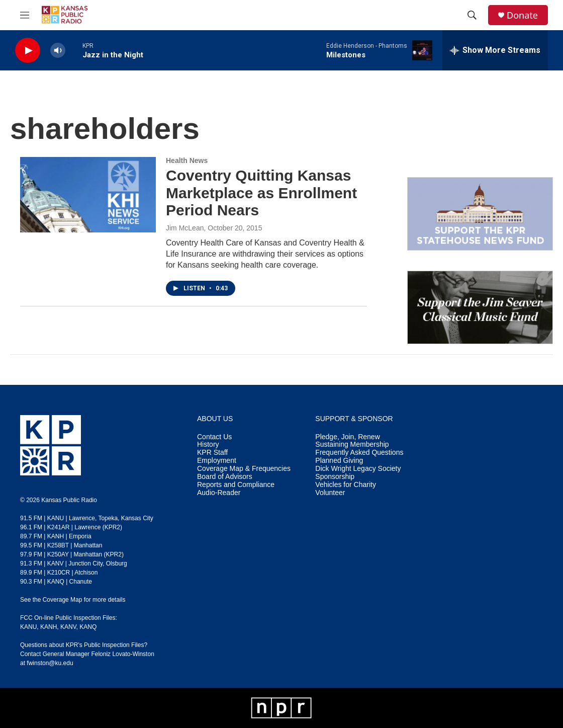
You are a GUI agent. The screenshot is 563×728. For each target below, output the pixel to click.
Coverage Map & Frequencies (244, 469)
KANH (49, 627)
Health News (187, 160)
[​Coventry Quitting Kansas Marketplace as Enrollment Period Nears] (88, 195)
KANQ (88, 627)
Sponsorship (335, 477)
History (208, 444)
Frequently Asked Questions (359, 453)
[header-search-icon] (472, 15)
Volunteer (330, 493)
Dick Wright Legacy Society (358, 469)
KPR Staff (212, 453)
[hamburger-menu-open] (25, 15)
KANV (68, 627)
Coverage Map (63, 600)
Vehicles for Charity (346, 485)
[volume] (58, 51)
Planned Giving (339, 461)
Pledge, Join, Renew (347, 437)
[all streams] (495, 50)
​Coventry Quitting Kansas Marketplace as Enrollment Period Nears (261, 193)
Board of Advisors (225, 477)
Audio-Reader (219, 493)
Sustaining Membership (352, 444)
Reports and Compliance (236, 485)
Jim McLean (185, 228)
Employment (217, 461)
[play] (28, 51)
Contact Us (214, 437)
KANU (28, 627)
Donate (522, 15)
